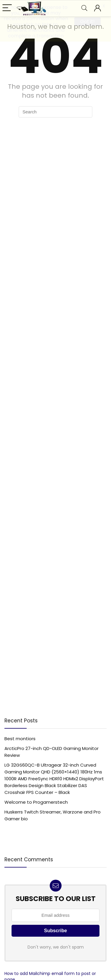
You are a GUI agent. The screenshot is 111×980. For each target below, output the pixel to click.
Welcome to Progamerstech (36, 802)
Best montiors (20, 738)
